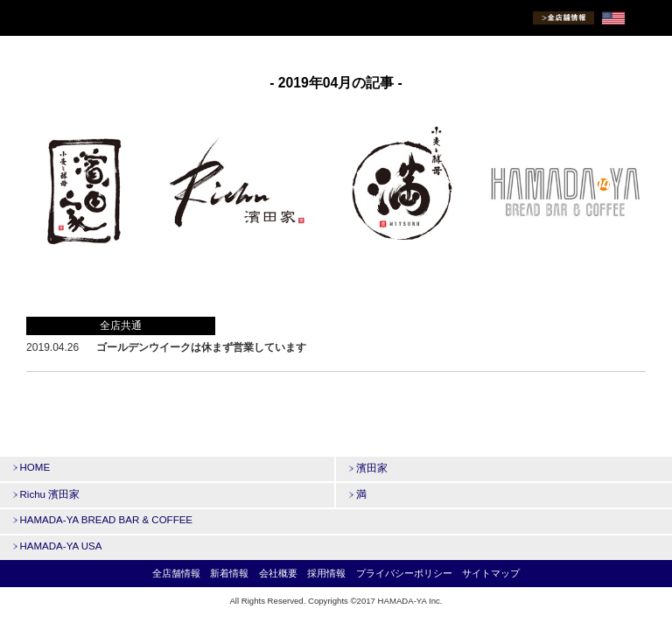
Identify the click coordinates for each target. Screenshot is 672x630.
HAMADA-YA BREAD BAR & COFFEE (103, 520)
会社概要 (278, 573)
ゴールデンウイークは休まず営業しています (201, 347)
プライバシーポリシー (404, 573)
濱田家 (368, 468)
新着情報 (229, 573)
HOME (31, 467)
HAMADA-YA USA (57, 546)
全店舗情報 (176, 573)
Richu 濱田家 (46, 494)
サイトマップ (491, 573)
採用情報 (326, 573)
